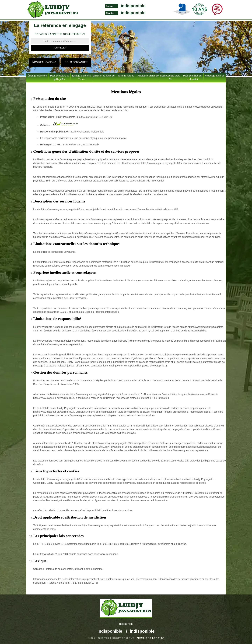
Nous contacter (76, 62)
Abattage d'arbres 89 (148, 76)
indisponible (133, 6)
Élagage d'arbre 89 (37, 76)
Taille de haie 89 (126, 76)
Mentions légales (151, 638)
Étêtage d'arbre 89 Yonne (82, 77)
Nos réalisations (44, 62)
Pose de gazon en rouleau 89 (192, 77)
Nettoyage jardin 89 (215, 76)
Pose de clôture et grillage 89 (59, 77)
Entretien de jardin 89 (104, 76)
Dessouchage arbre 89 (170, 77)
